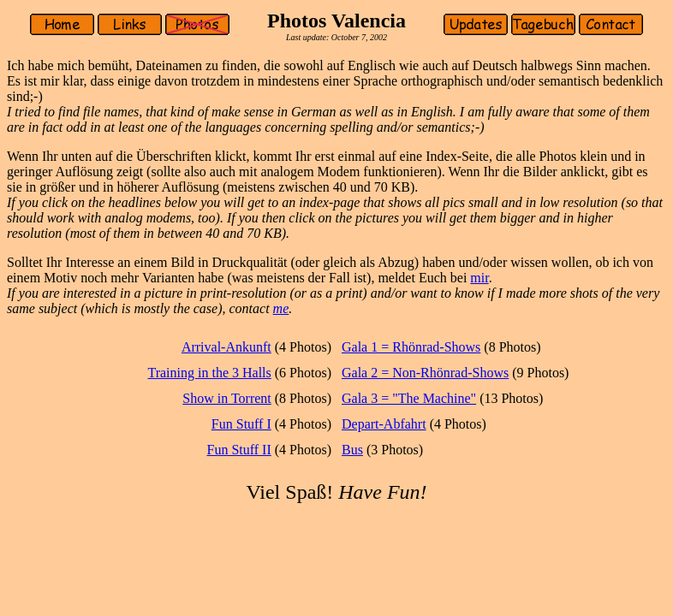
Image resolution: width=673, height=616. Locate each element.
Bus (352, 450)
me (281, 308)
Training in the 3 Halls (209, 373)
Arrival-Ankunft (226, 347)
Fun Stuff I (241, 424)
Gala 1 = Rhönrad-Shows (411, 347)
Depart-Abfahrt (384, 424)
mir (479, 278)
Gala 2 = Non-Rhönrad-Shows (425, 373)
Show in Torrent (226, 398)
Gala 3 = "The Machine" (409, 398)
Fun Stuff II (239, 450)
